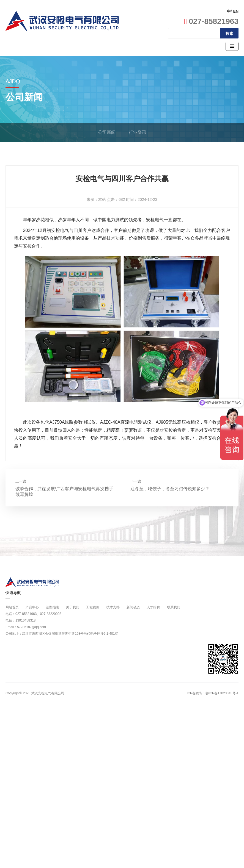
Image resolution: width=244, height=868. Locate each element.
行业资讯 (138, 132)
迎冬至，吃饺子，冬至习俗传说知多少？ (170, 489)
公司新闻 (107, 132)
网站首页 (12, 607)
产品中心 (32, 607)
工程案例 (93, 607)
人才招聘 (153, 607)
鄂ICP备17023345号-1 (222, 693)
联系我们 (174, 607)
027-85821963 (211, 21)
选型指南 (53, 607)
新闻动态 (133, 607)
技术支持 (113, 607)
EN (236, 11)
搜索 (229, 34)
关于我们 (73, 607)
